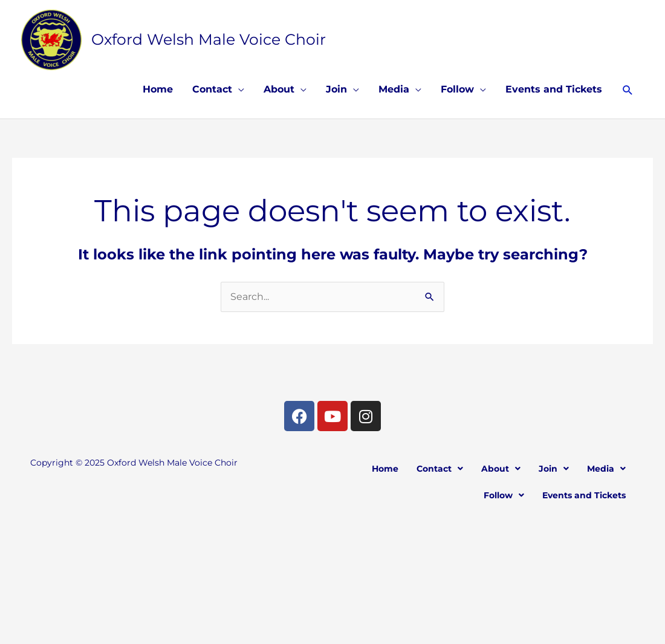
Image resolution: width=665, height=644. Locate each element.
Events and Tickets (554, 89)
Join (336, 89)
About (279, 89)
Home (158, 89)
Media (394, 89)
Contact (212, 89)
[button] (628, 90)
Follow (457, 89)
